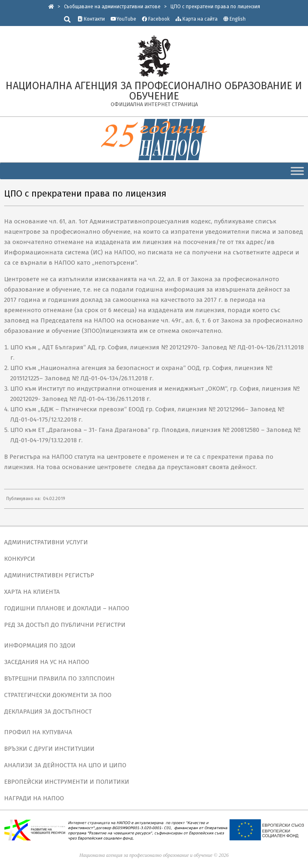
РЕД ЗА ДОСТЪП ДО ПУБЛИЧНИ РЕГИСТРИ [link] (65, 625)
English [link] (238, 19)
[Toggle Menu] (297, 171)
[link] (51, 7)
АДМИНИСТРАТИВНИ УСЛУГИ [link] (46, 542)
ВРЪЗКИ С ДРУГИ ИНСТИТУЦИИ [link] (49, 749)
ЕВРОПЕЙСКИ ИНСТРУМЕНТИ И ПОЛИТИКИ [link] (67, 782)
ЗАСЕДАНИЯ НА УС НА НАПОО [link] (47, 662)
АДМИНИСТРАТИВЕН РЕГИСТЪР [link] (49, 575)
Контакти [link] (91, 19)
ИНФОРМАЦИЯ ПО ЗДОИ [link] (40, 645)
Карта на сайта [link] (197, 19)
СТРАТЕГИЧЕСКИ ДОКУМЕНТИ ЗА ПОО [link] (58, 695)
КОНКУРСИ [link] (20, 559)
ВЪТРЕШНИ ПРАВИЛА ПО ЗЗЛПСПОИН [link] (59, 678)
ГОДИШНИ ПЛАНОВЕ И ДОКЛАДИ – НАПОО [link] (67, 608)
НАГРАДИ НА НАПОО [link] (34, 798)
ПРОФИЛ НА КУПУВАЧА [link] (38, 732)
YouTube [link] (123, 19)
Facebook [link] (156, 19)
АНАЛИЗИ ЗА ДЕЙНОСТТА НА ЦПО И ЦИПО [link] (65, 765)
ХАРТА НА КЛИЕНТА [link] (32, 592)
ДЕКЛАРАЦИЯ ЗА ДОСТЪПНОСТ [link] (48, 711)
